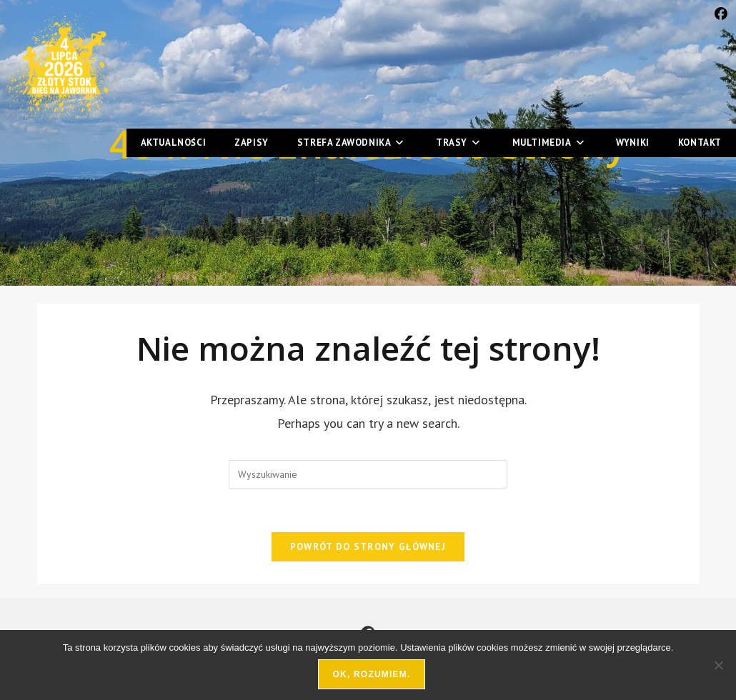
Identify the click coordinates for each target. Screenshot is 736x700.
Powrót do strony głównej (368, 547)
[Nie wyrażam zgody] (718, 665)
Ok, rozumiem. (372, 674)
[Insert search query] (368, 474)
